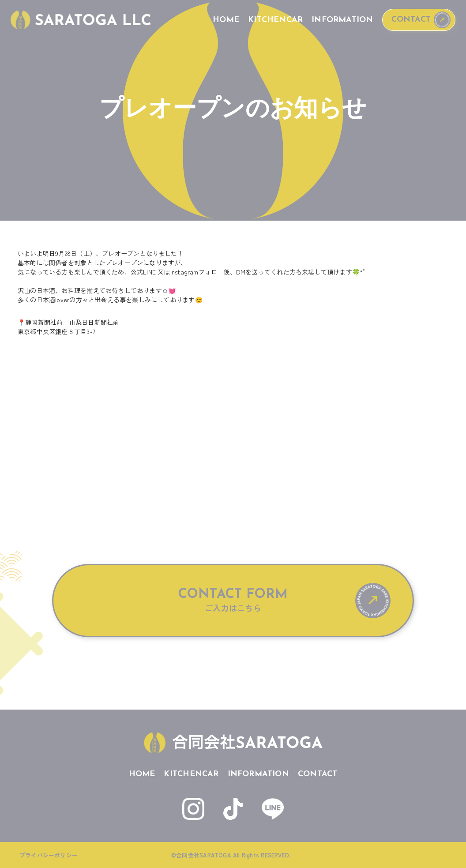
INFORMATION (342, 20)
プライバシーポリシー (49, 855)
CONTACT (411, 20)
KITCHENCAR (275, 20)
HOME (226, 20)
